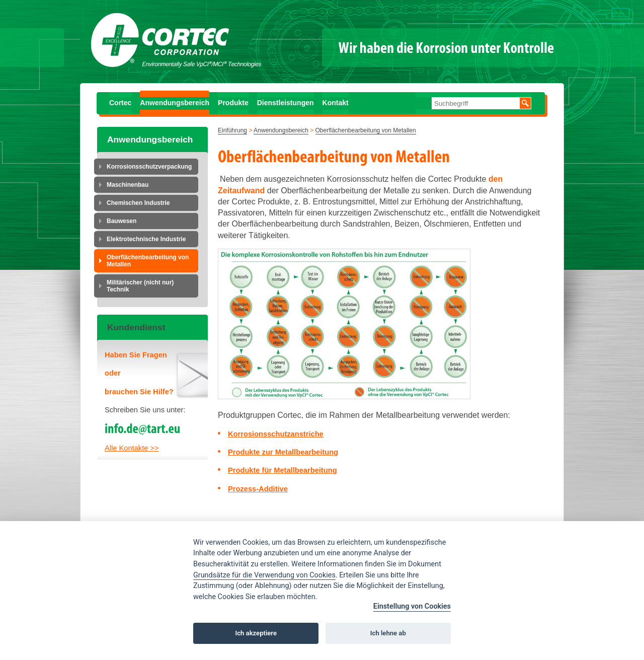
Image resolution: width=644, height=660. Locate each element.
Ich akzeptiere (256, 633)
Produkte (233, 103)
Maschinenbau (128, 185)
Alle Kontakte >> (132, 448)
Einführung (232, 130)
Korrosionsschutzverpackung (149, 167)
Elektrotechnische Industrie (146, 239)
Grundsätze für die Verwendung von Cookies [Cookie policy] (264, 575)
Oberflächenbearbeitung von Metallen (148, 261)
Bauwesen (122, 221)
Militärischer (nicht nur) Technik (140, 286)
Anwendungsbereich (175, 103)
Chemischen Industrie (138, 203)
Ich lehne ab (388, 633)
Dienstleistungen (286, 103)
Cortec (120, 103)
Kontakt (336, 103)
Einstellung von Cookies (412, 606)
